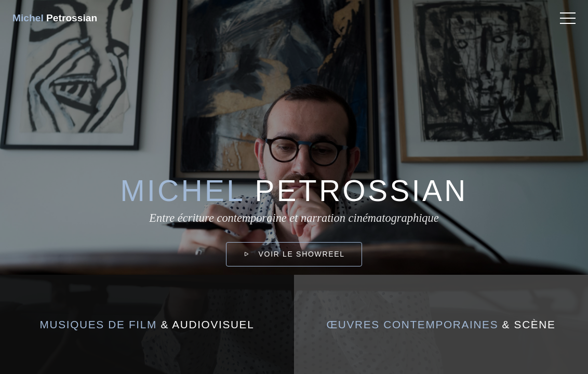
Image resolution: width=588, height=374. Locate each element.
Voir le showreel (294, 254)
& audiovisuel (147, 324)
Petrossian (55, 18)
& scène (441, 324)
